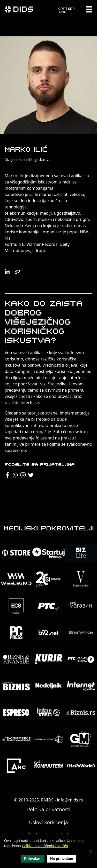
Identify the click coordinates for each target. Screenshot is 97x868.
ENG (63, 12)
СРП (62, 9)
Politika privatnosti (48, 810)
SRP (71, 9)
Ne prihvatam (62, 859)
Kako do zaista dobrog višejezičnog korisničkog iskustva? (43, 323)
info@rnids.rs (70, 800)
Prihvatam (33, 859)
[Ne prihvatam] (91, 851)
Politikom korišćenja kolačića (45, 846)
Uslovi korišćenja (48, 823)
